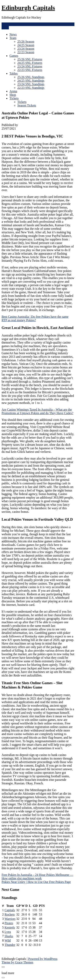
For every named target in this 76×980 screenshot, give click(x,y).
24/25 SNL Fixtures (30, 63)
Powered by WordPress (43, 959)
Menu (5, 28)
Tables (14, 73)
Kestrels (10, 927)
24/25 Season (26, 45)
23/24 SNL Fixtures (30, 66)
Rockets (10, 914)
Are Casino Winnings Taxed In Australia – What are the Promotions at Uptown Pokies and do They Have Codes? (37, 411)
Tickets (14, 98)
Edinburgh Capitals (28, 8)
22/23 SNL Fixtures (30, 70)
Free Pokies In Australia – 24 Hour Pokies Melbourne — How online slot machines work (37, 877)
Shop (13, 95)
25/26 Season (26, 42)
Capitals (10, 910)
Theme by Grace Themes (17, 962)
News (13, 34)
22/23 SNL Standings (31, 88)
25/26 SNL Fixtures (30, 59)
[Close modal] (3, 967)
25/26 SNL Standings (31, 77)
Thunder (10, 945)
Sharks (9, 936)
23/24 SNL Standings (31, 84)
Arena (13, 91)
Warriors (10, 919)
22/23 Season (26, 52)
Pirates (9, 923)
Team (13, 38)
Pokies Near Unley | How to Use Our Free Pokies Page (36, 882)
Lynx (8, 932)
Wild (8, 940)
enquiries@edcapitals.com (18, 24)
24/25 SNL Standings (31, 81)
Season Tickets (27, 105)
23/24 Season (26, 49)
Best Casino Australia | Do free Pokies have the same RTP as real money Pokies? (35, 318)
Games (14, 56)
